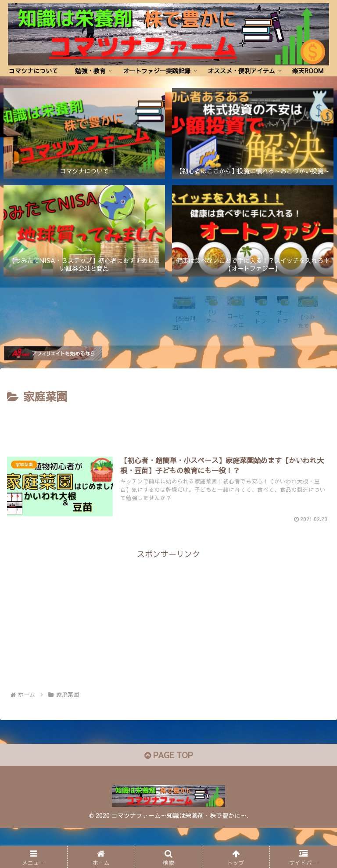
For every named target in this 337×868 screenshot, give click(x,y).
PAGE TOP (168, 794)
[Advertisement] (168, 471)
